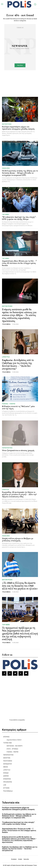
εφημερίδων (22, 720)
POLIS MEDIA (6, 324)
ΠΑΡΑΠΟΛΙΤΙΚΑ (7, 448)
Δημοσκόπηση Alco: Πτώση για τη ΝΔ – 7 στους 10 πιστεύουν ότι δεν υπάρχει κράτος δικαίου (19, 263)
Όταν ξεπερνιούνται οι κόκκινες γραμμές (18, 450)
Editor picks (7, 124)
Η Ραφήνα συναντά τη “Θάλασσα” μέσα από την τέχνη (18, 407)
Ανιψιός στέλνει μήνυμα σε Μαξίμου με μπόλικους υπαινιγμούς (18, 539)
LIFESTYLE (6, 357)
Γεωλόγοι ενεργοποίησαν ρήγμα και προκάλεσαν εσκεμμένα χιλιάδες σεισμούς (18, 128)
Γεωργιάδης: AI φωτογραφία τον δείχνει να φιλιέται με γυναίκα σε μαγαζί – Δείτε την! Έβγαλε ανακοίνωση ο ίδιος (19, 494)
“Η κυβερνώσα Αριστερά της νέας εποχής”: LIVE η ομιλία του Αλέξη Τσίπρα (19, 218)
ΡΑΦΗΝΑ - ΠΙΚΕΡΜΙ (9, 404)
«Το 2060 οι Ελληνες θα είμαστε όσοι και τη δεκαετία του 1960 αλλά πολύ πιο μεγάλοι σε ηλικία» (20, 586)
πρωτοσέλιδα (14, 720)
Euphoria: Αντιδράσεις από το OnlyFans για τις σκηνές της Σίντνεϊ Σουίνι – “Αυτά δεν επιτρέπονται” (18, 364)
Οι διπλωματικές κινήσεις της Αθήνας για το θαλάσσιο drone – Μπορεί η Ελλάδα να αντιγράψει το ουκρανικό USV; (20, 173)
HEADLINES (6, 168)
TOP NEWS (6, 214)
